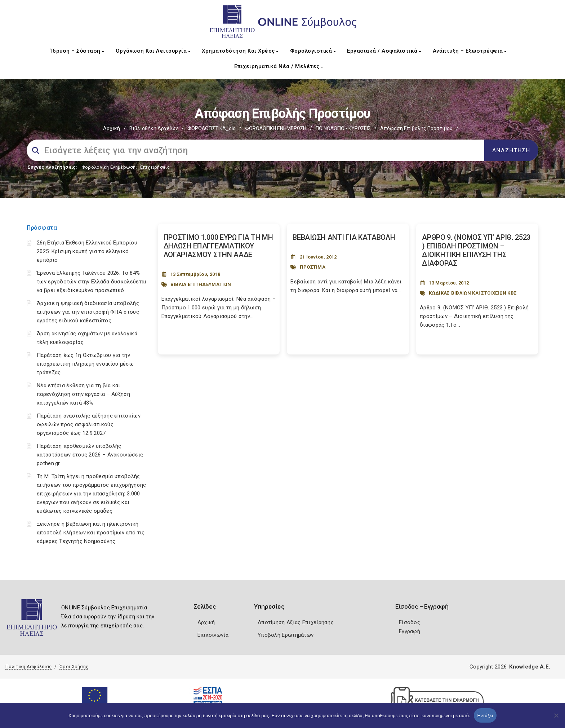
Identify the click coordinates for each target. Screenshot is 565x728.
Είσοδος (410, 622)
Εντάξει (485, 716)
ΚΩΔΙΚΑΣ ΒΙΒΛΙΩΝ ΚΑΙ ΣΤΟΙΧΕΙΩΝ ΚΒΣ (473, 293)
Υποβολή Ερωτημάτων (286, 635)
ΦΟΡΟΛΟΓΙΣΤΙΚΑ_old (212, 128)
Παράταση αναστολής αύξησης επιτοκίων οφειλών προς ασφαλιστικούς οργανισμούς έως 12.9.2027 (89, 424)
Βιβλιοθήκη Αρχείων (154, 128)
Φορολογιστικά (313, 51)
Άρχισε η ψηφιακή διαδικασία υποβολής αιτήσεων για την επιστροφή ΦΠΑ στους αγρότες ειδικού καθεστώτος (88, 312)
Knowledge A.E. (530, 667)
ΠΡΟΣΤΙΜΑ (313, 267)
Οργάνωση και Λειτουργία (153, 51)
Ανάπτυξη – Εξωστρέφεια (470, 51)
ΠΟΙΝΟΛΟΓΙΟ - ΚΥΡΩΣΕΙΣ (343, 128)
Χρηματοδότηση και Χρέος (240, 51)
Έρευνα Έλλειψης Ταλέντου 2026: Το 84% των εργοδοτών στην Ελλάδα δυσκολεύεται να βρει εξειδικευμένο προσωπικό (92, 282)
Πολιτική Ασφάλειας (28, 667)
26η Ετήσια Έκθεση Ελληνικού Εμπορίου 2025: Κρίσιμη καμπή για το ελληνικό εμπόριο (87, 251)
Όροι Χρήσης (74, 667)
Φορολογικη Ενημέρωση (109, 167)
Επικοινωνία (213, 635)
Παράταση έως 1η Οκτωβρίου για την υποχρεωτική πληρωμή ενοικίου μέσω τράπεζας (85, 364)
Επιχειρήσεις (155, 167)
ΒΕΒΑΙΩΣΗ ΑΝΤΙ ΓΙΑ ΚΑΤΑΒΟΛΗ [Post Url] (344, 237)
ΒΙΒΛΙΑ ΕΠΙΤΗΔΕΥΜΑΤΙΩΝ (201, 284)
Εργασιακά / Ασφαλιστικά (384, 51)
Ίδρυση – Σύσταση (77, 51)
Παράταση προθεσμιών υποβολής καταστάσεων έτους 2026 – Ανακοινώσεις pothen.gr (90, 455)
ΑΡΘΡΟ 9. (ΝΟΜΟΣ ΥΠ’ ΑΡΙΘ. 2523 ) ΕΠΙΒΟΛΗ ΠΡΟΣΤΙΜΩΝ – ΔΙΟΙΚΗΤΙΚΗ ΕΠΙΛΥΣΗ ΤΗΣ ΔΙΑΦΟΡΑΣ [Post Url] (476, 250)
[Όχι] (556, 719)
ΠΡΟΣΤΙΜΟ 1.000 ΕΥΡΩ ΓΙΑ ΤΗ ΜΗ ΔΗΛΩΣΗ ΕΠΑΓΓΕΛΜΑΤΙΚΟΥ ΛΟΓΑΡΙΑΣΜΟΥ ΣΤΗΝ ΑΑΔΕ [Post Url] (218, 246)
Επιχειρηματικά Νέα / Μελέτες (279, 66)
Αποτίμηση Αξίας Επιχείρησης (296, 622)
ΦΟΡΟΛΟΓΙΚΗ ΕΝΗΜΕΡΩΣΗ (276, 128)
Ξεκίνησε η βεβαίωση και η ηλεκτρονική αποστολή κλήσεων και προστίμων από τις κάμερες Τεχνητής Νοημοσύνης (91, 533)
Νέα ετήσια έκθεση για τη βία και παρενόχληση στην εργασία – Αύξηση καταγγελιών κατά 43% (83, 394)
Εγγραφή (410, 631)
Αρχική (112, 128)
